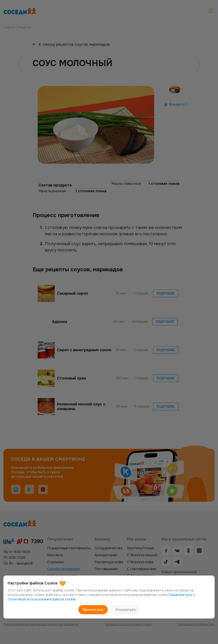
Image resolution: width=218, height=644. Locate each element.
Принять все (93, 610)
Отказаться (125, 610)
